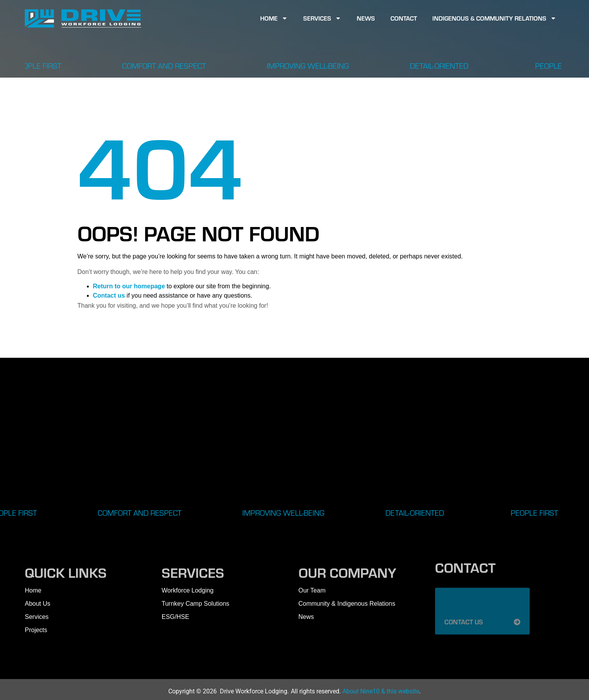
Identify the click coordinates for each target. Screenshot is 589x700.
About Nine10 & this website (381, 691)
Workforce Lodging (188, 590)
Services (322, 18)
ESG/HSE (175, 617)
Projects (36, 630)
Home (274, 18)
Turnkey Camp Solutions (196, 604)
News (366, 18)
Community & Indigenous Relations (347, 604)
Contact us (109, 295)
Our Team (312, 590)
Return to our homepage (129, 286)
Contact (404, 18)
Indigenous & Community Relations (494, 18)
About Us (38, 604)
